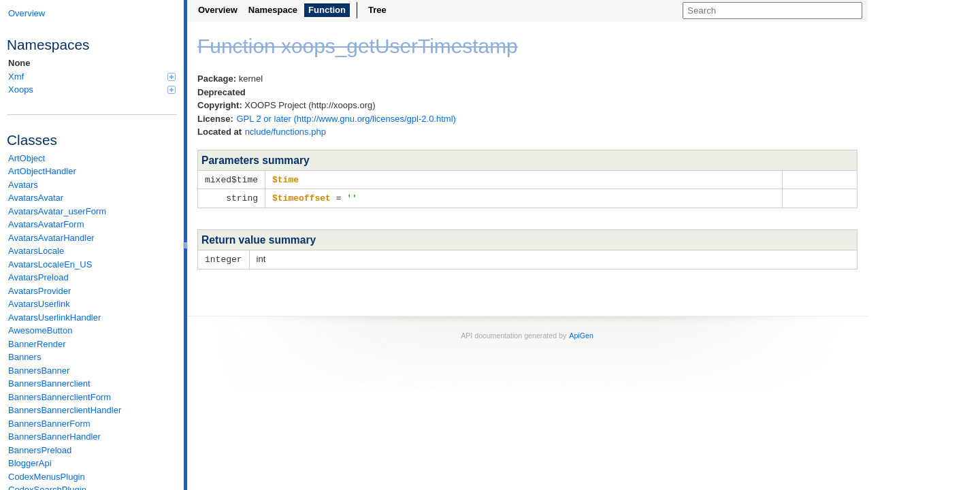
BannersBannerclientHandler (65, 410)
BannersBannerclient (49, 383)
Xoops (92, 89)
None (19, 63)
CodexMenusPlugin (47, 477)
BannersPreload (40, 450)
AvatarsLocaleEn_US (50, 264)
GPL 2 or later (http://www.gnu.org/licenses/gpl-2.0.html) (346, 119)
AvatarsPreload (38, 277)
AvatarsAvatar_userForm (57, 211)
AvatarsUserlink (39, 304)
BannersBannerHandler (54, 437)
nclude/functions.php (285, 132)
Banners (24, 357)
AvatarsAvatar (36, 198)
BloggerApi (30, 463)
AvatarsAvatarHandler (51, 238)
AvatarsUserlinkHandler (54, 317)
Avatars (23, 185)
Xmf (92, 77)
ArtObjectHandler (42, 171)
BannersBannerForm (49, 424)
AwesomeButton (40, 330)
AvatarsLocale (36, 251)
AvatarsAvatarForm (46, 224)
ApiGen (581, 333)
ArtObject (27, 158)
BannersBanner (39, 371)
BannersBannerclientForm (60, 397)
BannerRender (37, 344)
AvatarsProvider (39, 291)
